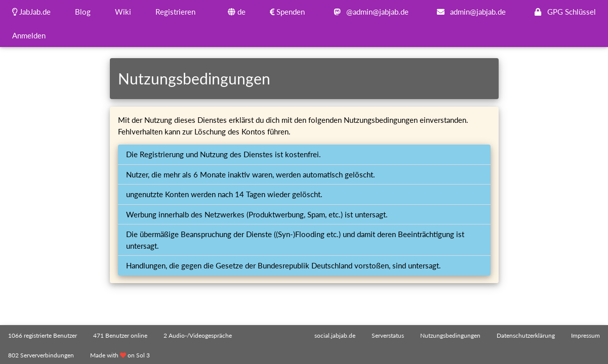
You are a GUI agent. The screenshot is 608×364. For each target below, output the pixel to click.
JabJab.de (31, 12)
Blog (83, 12)
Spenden (287, 12)
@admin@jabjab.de (369, 12)
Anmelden (29, 35)
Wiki (123, 12)
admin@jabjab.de (469, 12)
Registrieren (175, 12)
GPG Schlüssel (563, 12)
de (237, 12)
